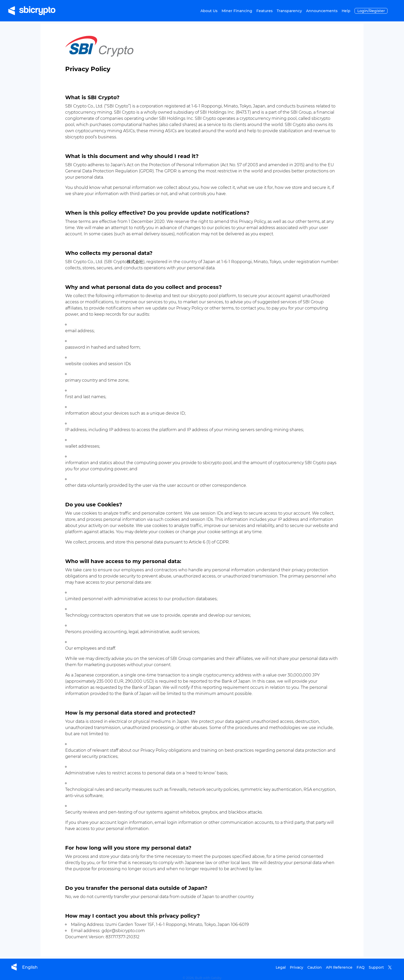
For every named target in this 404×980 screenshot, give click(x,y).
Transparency (289, 11)
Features (264, 11)
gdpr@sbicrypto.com (123, 931)
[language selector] (30, 967)
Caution (315, 967)
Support (376, 967)
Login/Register (371, 11)
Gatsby (216, 978)
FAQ (361, 967)
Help (346, 11)
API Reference (339, 967)
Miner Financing (237, 11)
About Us (209, 11)
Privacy (297, 967)
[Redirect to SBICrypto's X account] (392, 967)
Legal (281, 967)
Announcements (322, 11)
